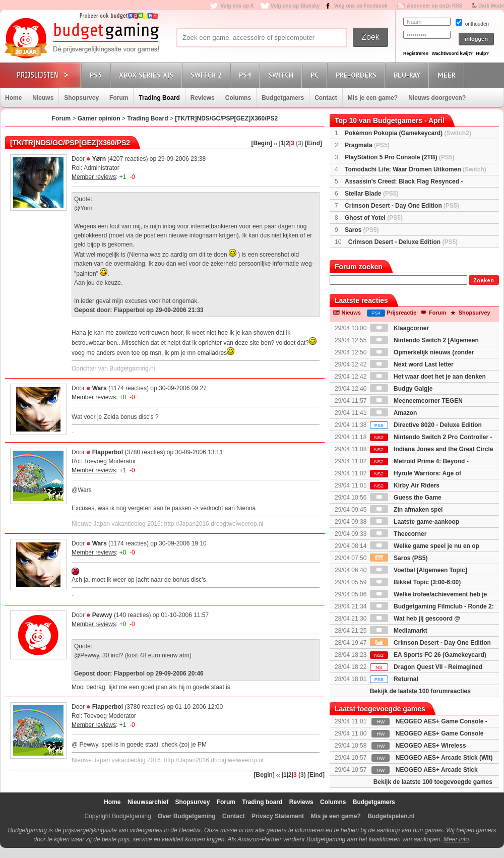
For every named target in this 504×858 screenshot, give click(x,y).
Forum (119, 98)
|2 (287, 143)
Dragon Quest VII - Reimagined (426, 667)
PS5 (97, 75)
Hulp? (482, 53)
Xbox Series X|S (148, 75)
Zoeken (484, 281)
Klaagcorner (399, 328)
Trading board (262, 802)
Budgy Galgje (401, 389)
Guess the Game (406, 498)
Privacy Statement (278, 816)
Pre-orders (358, 75)
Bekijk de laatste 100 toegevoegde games (433, 782)
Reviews (203, 98)
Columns (238, 98)
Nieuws (43, 98)
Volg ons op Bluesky (295, 6)
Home (13, 98)
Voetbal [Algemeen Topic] (419, 570)
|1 (282, 143)
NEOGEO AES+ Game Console (440, 733)
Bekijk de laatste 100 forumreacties (420, 691)
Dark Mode (491, 6)
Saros (362, 230)
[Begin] (262, 143)
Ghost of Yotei (374, 218)
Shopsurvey (81, 98)
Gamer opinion (99, 118)
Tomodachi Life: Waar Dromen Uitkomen (416, 169)
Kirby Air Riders (405, 485)
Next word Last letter (412, 364)
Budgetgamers (283, 98)
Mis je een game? (373, 98)
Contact (326, 98)
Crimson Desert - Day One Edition (402, 206)
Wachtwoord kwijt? (452, 53)
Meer (448, 75)
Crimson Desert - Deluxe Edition (403, 242)
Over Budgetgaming (187, 816)
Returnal (394, 679)
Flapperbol (108, 452)
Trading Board (159, 98)
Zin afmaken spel (406, 510)
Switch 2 (208, 75)
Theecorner (398, 534)
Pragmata (367, 145)
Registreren (416, 53)
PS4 (246, 75)
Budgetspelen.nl (391, 816)
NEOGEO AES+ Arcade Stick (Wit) (444, 758)
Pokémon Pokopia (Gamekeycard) (408, 133)
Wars (100, 388)
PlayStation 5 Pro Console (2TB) (399, 157)
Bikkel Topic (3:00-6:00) (416, 582)
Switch (282, 75)
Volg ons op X (237, 6)
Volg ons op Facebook (361, 6)
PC (316, 75)
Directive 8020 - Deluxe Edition (426, 425)
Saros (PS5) (399, 558)
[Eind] (313, 143)
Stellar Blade (372, 194)
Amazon (394, 413)
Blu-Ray (408, 75)
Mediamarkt (399, 631)
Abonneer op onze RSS (435, 6)
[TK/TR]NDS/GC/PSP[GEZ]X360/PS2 (226, 118)
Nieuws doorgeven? (437, 98)
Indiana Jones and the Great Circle (432, 449)
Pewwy (102, 615)
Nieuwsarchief (148, 802)
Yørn (99, 159)
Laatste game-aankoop (415, 522)
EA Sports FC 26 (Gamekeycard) (428, 655)
